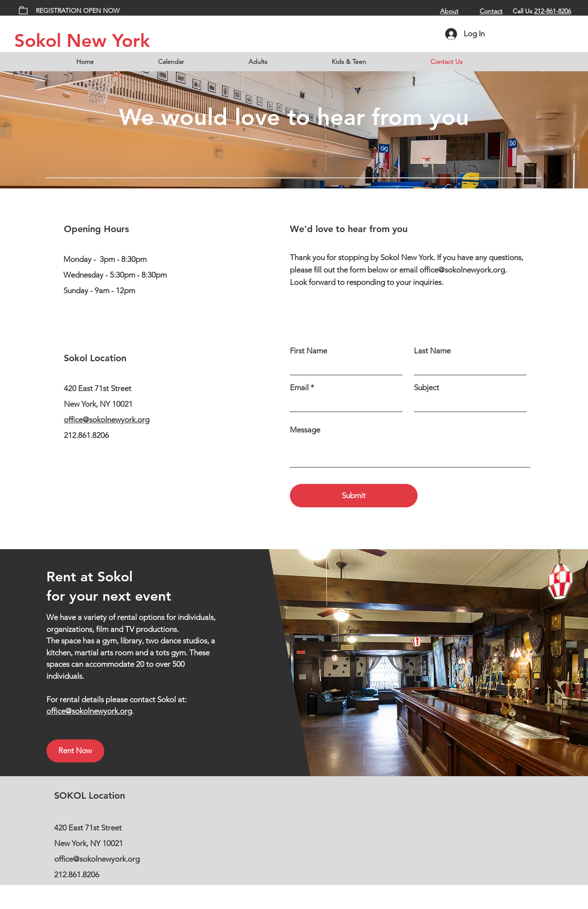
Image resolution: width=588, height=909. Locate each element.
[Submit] (354, 496)
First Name (308, 351)
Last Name (432, 351)
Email (299, 388)
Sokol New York (82, 40)
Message (305, 430)
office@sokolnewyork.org (107, 420)
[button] (283, 62)
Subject (427, 388)
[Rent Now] (75, 751)
